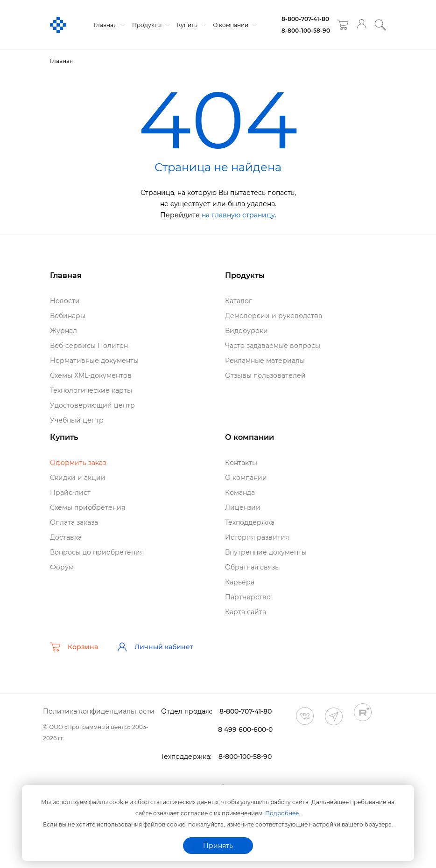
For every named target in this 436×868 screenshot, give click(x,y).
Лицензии (243, 507)
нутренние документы (266, 552)
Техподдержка (250, 522)
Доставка (66, 537)
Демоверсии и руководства (274, 316)
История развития (257, 537)
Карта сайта (246, 612)
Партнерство (248, 597)
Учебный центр (77, 420)
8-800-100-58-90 (306, 31)
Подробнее (282, 813)
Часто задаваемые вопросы (273, 346)
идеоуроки (246, 331)
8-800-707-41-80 (305, 19)
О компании (234, 25)
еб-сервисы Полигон (89, 346)
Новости (65, 301)
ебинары (68, 316)
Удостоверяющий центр (92, 405)
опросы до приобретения (97, 552)
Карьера (240, 582)
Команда (240, 493)
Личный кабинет (155, 647)
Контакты (241, 463)
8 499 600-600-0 (245, 729)
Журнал (63, 331)
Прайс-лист (70, 493)
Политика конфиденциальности (99, 711)
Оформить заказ (78, 463)
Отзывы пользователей (265, 375)
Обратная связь (252, 567)
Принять (218, 846)
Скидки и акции (78, 478)
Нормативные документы (94, 361)
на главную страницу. (239, 215)
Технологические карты (91, 390)
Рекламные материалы (265, 361)
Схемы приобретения (88, 507)
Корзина (74, 647)
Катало (239, 301)
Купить (190, 25)
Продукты (150, 25)
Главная (108, 25)
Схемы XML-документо (91, 375)
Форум (62, 567)
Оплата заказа (74, 522)
